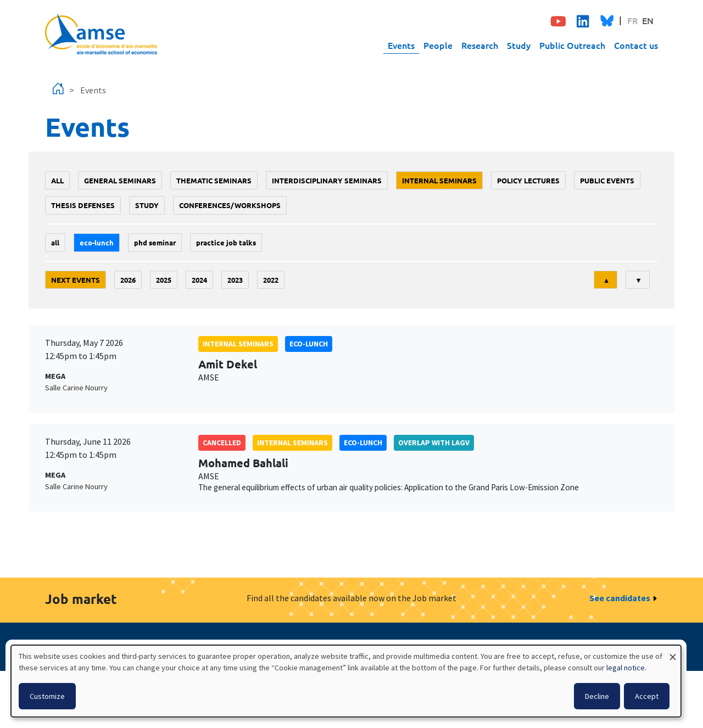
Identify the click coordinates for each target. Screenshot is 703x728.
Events (401, 45)
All (57, 180)
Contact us (636, 45)
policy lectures (528, 180)
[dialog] (346, 681)
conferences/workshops (230, 205)
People (438, 45)
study (147, 205)
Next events (76, 280)
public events (607, 180)
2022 (271, 280)
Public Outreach (572, 45)
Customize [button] (47, 696)
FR (632, 20)
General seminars (120, 180)
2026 (128, 280)
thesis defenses (83, 205)
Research (480, 45)
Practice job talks (226, 242)
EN (648, 20)
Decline (597, 696)
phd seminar (155, 242)
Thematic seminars (214, 180)
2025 (164, 280)
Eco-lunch (97, 242)
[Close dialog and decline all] (673, 652)
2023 (235, 280)
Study (519, 45)
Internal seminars (439, 180)
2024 (199, 280)
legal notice (626, 668)
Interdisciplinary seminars (327, 180)
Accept (647, 696)
